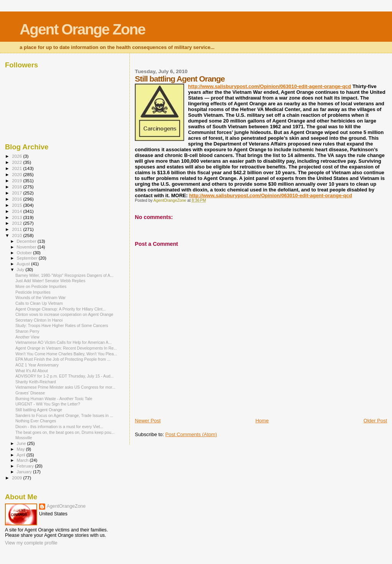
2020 (17, 174)
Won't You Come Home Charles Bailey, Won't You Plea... (66, 354)
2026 (17, 156)
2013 (17, 217)
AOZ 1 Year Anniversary (37, 365)
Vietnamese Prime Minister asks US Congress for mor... (65, 387)
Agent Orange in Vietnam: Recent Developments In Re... (66, 348)
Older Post (375, 421)
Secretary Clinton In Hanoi (39, 320)
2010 (17, 235)
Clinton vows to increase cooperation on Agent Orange (64, 314)
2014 (17, 211)
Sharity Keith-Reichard (36, 382)
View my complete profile (31, 543)
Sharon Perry (27, 331)
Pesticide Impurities (33, 292)
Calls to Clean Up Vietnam (39, 303)
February (26, 466)
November (27, 247)
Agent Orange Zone (82, 29)
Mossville (24, 438)
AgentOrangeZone (66, 506)
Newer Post (148, 421)
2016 (17, 199)
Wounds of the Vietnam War (41, 298)
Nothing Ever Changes (36, 421)
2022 (17, 162)
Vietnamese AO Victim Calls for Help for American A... (64, 342)
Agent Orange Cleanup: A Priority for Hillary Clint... (60, 309)
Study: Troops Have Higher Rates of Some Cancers (62, 325)
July (21, 270)
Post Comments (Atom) (191, 434)
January (25, 472)
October (25, 253)
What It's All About (32, 371)
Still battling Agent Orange (39, 410)
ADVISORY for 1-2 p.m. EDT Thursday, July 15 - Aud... (65, 376)
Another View (27, 337)
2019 (17, 181)
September (28, 258)
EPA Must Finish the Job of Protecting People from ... (63, 359)
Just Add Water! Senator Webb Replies (50, 281)
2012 (17, 223)
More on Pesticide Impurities (41, 286)
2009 (17, 478)
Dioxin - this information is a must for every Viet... (59, 427)
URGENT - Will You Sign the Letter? (48, 404)
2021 (17, 168)
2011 (17, 229)
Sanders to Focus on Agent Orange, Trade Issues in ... (64, 415)
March (23, 460)
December (27, 241)
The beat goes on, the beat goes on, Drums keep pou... (65, 432)
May (21, 449)
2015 (17, 205)
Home (262, 421)
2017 (17, 193)
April (22, 455)
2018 (17, 187)
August (24, 264)
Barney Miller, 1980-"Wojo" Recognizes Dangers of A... (65, 275)
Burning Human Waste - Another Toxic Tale (54, 399)
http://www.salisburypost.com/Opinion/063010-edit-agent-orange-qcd (269, 86)
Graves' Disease (30, 393)
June (22, 443)
